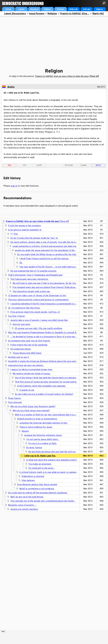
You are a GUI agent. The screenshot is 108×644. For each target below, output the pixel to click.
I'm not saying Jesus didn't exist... (43, 439)
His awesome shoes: (21, 349)
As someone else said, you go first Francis (29, 341)
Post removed (15, 402)
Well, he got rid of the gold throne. (27, 497)
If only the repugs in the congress (24, 226)
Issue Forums (37, 14)
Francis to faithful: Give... (75, 14)
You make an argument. (40, 464)
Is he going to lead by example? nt (25, 230)
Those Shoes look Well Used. (27, 353)
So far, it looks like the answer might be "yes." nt (34, 238)
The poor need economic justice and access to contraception (38, 300)
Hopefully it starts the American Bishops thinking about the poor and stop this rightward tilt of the (56, 361)
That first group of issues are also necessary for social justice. (46, 382)
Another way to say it (18, 357)
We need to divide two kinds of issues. (32, 374)
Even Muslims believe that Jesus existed (37, 484)
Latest (21, 9)
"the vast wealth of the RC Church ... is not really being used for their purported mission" (63, 267)
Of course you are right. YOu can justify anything (39, 328)
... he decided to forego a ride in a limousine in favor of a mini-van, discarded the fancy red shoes (58, 337)
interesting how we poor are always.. (26, 365)
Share (84, 165)
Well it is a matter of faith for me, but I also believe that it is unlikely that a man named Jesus (61, 415)
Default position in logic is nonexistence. (37, 419)
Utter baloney (28, 480)
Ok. (21, 263)
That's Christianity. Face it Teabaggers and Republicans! (35, 275)
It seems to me (27, 390)
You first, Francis (16, 316)
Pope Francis (14, 398)
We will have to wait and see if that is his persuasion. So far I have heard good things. (55, 283)
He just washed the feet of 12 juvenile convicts (33, 271)
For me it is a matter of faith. (43, 443)
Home (8, 9)
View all (94, 76)
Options (69, 165)
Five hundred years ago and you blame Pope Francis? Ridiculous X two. (47, 287)
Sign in (100, 9)
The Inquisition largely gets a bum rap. (31, 291)
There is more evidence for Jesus (36, 427)
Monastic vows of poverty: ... (22, 505)
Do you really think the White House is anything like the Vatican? (49, 254)
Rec (10, 165)
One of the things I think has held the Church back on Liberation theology (51, 378)
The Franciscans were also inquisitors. (29, 279)
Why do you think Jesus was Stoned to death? (33, 406)
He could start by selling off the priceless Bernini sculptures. (38, 493)
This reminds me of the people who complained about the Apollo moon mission (50, 501)
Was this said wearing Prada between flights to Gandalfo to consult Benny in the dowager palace (55, 332)
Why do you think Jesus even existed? (31, 411)
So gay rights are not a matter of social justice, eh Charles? (44, 394)
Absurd (25, 431)
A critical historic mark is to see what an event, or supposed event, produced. (57, 472)
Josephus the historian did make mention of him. (44, 423)
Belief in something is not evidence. (37, 489)
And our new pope (21, 324)
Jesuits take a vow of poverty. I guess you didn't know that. (39, 320)
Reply (98, 165)
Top (24, 165)
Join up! (87, 9)
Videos (47, 9)
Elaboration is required (33, 476)
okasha (11, 87)
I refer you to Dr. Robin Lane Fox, (40, 456)
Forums (61, 9)
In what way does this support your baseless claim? (52, 460)
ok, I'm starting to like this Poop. (24, 308)
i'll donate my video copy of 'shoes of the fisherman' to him (37, 296)
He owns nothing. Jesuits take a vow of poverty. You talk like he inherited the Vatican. (53, 242)
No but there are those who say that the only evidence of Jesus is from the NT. (67, 452)
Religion (52, 14)
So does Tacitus (34, 448)
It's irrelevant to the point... (42, 468)
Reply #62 (98, 14)
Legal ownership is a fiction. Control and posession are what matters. (47, 246)
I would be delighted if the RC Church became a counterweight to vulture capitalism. (52, 304)
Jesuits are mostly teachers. (24, 509)
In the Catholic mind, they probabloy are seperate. (41, 386)
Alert (39, 165)
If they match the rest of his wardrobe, (29, 345)
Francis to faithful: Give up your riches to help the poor (62, 76)
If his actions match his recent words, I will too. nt (35, 312)
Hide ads (74, 9)
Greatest (34, 9)
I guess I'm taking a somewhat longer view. (31, 369)
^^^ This (14, 234)
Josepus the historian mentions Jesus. (43, 435)
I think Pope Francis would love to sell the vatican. (44, 259)
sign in (14, 186)
